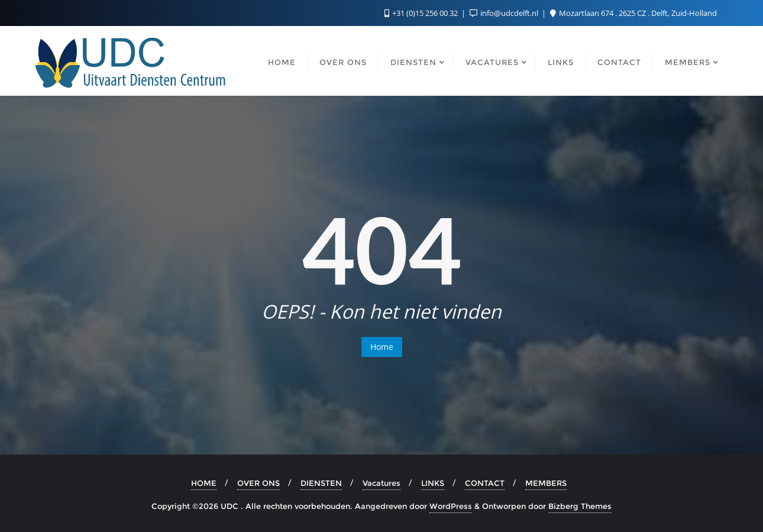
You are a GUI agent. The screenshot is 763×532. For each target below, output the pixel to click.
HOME (204, 483)
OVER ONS (258, 483)
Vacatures (381, 483)
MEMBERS (546, 483)
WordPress (451, 506)
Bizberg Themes (580, 506)
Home (382, 347)
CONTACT (485, 483)
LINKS (433, 483)
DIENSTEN (321, 483)
